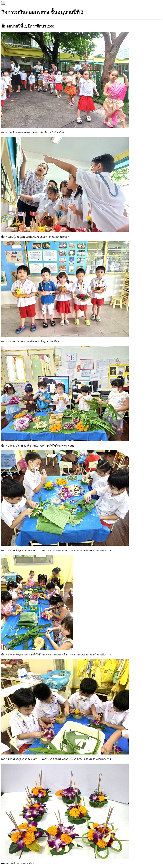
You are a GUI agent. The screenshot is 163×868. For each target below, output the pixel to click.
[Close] (3, 3)
